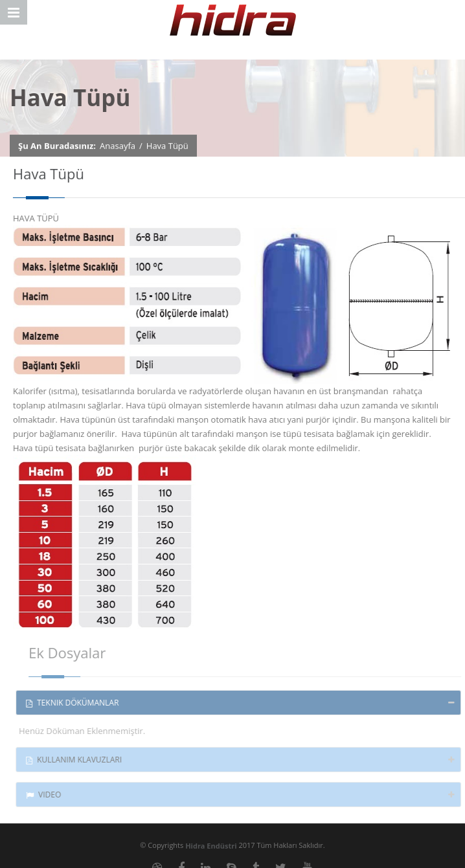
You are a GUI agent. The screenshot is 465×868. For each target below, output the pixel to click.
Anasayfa (118, 146)
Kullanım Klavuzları (77, 760)
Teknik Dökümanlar (75, 703)
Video (47, 795)
